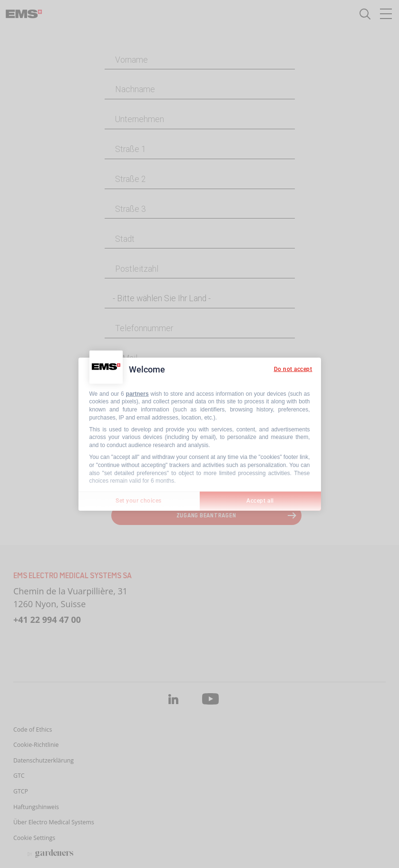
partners (137, 393)
